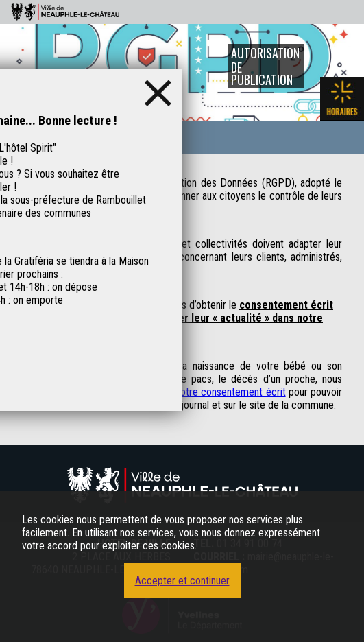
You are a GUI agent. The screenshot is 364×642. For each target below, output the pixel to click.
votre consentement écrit (230, 392)
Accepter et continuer (182, 581)
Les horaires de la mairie (342, 99)
